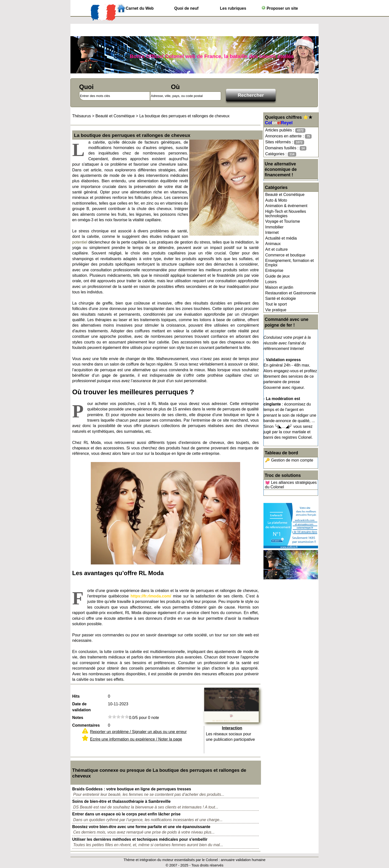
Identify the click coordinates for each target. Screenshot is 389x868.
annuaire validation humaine (243, 860)
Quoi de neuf (186, 8)
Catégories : (281, 154)
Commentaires (86, 725)
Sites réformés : (285, 142)
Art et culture (276, 249)
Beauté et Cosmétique (285, 195)
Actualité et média (281, 238)
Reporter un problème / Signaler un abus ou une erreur (138, 732)
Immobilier (274, 227)
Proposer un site (280, 8)
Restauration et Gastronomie (291, 293)
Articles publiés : (285, 130)
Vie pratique (276, 310)
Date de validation (81, 707)
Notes (78, 718)
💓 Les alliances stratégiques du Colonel (291, 485)
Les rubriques (233, 8)
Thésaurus (82, 116)
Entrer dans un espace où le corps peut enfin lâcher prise (126, 814)
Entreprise (274, 270)
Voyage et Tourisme (283, 221)
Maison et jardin (279, 287)
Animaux (273, 244)
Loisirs (271, 282)
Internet (272, 232)
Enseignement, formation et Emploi (290, 263)
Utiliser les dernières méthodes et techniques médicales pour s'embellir (140, 839)
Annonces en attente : (288, 136)
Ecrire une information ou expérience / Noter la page (136, 739)
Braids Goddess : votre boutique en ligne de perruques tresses (132, 789)
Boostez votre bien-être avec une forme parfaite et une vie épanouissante (141, 827)
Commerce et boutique (285, 255)
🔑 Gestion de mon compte (289, 460)
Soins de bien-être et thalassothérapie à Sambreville (121, 801)
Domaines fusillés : (286, 148)
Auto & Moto (276, 200)
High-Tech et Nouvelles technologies (286, 214)
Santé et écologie (281, 298)
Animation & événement (286, 206)
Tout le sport (276, 304)
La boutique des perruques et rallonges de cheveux (184, 116)
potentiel (80, 242)
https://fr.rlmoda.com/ (151, 596)
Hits (76, 696)
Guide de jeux (277, 276)
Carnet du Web (140, 8)
